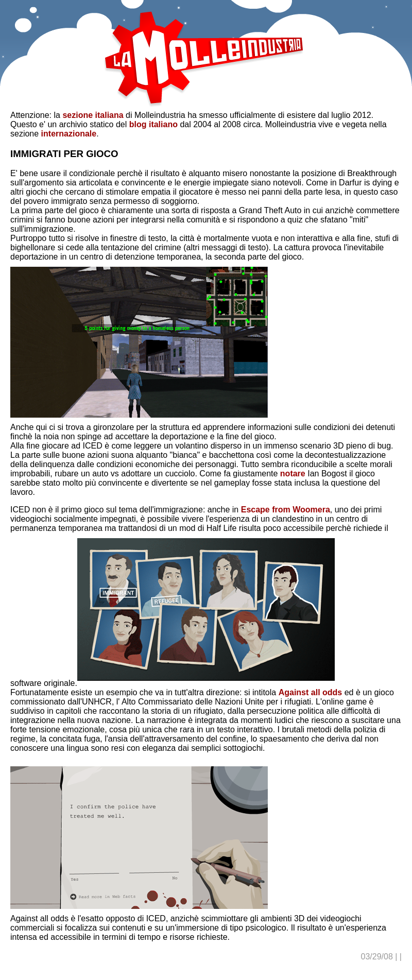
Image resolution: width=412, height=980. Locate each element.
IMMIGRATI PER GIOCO (64, 154)
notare (294, 474)
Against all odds (311, 692)
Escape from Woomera (286, 510)
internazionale (69, 134)
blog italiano (153, 124)
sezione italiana (93, 115)
